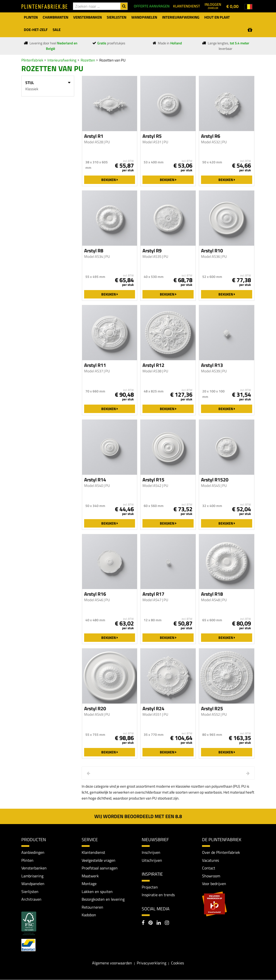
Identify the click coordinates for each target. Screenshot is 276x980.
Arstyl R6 (211, 136)
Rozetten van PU (112, 60)
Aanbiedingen (33, 852)
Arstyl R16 (95, 594)
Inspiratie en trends (158, 895)
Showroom (211, 876)
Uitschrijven (152, 860)
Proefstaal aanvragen (100, 868)
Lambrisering (32, 876)
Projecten (150, 887)
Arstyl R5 (152, 136)
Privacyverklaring (152, 963)
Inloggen (213, 6)
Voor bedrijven (214, 884)
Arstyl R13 (212, 365)
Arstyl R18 (212, 594)
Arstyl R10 (212, 251)
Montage (89, 884)
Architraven (31, 899)
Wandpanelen (33, 884)
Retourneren (92, 907)
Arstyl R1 (94, 136)
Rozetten (88, 60)
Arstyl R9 (152, 251)
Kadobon (89, 915)
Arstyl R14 (95, 480)
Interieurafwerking (62, 60)
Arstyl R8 (94, 251)
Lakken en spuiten (97, 891)
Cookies (177, 963)
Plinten (27, 860)
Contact (209, 868)
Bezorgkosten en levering (103, 899)
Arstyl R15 (153, 480)
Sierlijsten (30, 891)
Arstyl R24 (153, 709)
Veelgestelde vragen (99, 860)
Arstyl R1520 (215, 480)
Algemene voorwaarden (112, 963)
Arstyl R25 (212, 709)
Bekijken (110, 180)
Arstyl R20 (95, 709)
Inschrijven (151, 852)
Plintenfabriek (32, 60)
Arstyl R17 (153, 594)
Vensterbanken (34, 868)
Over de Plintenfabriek (221, 852)
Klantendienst (93, 852)
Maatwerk (90, 876)
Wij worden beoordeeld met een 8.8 (138, 816)
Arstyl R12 (153, 365)
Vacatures (210, 860)
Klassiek (32, 89)
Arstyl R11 (95, 365)
